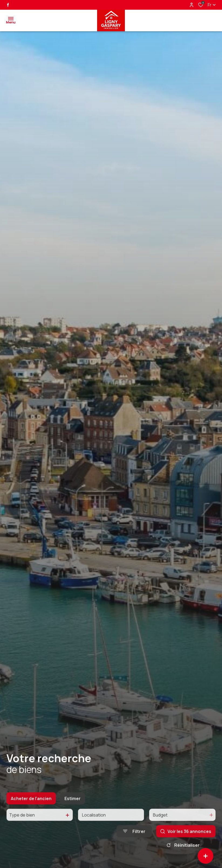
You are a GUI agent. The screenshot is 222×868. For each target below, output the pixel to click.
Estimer (73, 805)
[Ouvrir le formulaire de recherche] (134, 838)
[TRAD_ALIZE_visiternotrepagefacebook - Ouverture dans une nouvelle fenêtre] (8, 5)
